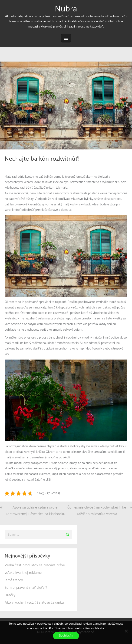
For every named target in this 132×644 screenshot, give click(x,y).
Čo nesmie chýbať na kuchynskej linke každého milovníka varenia (97, 511)
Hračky (10, 595)
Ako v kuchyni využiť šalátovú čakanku (34, 603)
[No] (126, 631)
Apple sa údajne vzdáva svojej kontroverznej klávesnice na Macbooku (35, 511)
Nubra (66, 9)
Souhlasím (66, 635)
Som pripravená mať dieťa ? (26, 588)
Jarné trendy (14, 580)
